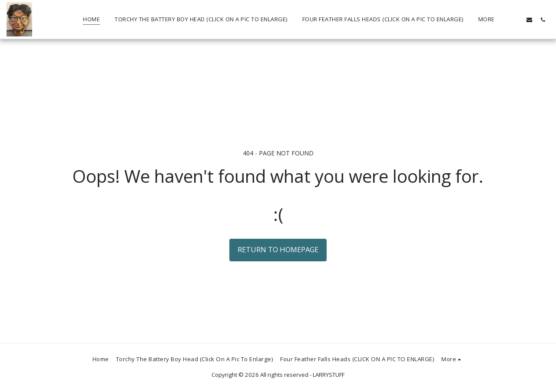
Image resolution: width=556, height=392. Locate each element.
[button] (516, 20)
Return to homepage (278, 249)
